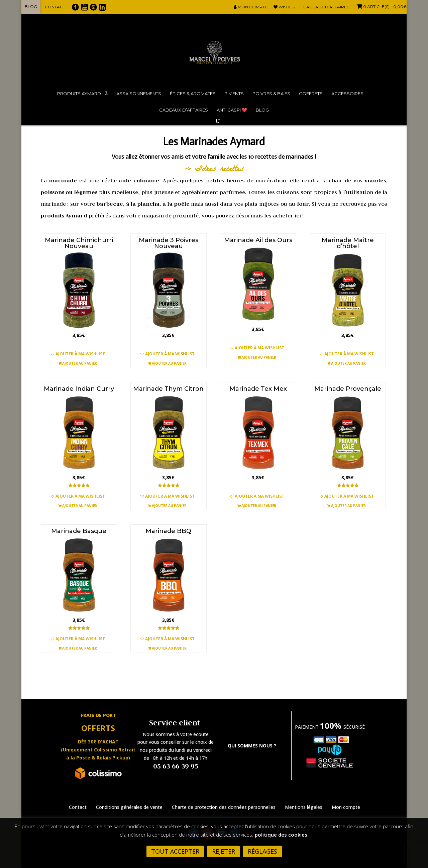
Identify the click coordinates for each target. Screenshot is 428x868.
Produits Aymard (79, 94)
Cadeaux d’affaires (326, 7)
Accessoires (347, 94)
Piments (234, 94)
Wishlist (285, 7)
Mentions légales (304, 807)
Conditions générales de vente (129, 807)
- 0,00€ (381, 7)
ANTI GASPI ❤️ (232, 110)
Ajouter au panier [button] (78, 363)
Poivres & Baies (271, 94)
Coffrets (311, 94)
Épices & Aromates (193, 94)
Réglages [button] (262, 851)
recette (230, 170)
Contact (55, 7)
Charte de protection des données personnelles (224, 807)
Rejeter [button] (224, 851)
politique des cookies (281, 835)
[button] (79, 354)
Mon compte (251, 7)
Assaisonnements (139, 94)
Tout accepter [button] (175, 851)
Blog (31, 7)
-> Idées (202, 170)
